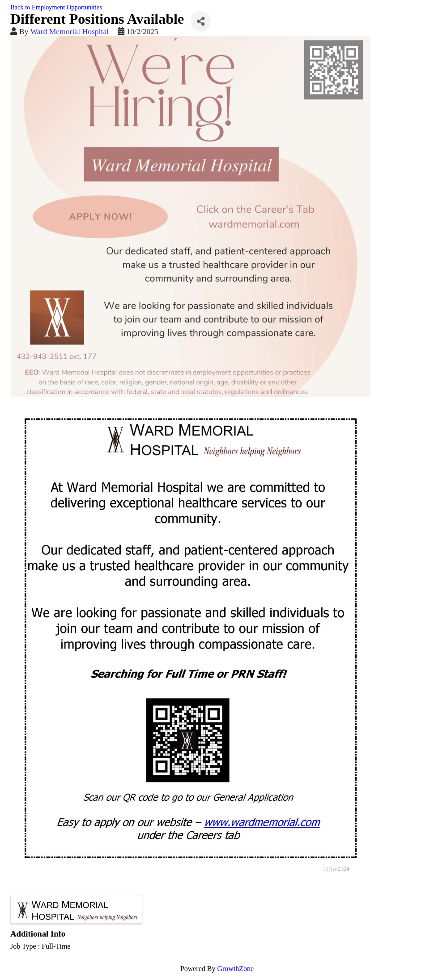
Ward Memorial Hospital (70, 31)
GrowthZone (235, 969)
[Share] (201, 21)
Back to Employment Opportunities (56, 7)
